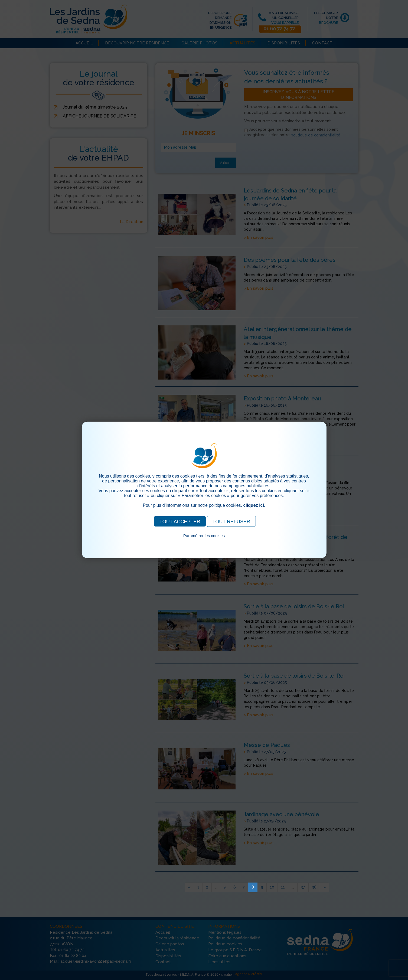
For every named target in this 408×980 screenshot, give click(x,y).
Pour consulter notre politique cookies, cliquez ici (204, 542)
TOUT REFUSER (231, 522)
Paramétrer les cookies (204, 536)
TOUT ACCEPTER (180, 522)
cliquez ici (253, 505)
